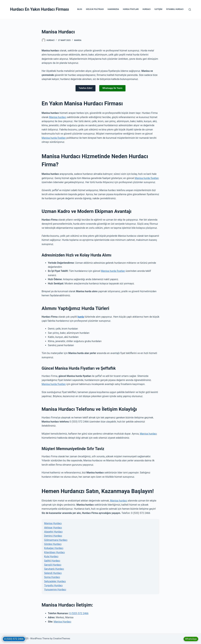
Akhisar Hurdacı (53, 528)
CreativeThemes (62, 639)
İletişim (158, 9)
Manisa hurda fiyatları (54, 138)
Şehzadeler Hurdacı (55, 581)
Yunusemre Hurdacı (55, 590)
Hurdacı (147, 9)
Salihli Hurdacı (52, 561)
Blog (80, 9)
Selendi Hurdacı (53, 573)
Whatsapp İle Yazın (112, 88)
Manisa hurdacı (58, 117)
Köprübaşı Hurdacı (54, 552)
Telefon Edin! (86, 88)
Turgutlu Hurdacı (53, 585)
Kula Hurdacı (51, 556)
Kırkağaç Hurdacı (54, 548)
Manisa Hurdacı (53, 523)
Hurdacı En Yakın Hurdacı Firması (39, 9)
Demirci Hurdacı (53, 536)
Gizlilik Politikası (95, 9)
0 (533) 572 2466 (79, 613)
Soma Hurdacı (52, 577)
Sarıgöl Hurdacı (53, 565)
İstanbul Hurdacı (175, 9)
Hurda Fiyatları (131, 9)
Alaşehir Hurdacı (53, 532)
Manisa (78, 40)
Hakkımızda (113, 9)
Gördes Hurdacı (53, 544)
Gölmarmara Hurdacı (56, 540)
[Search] (190, 9)
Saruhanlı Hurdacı (54, 569)
